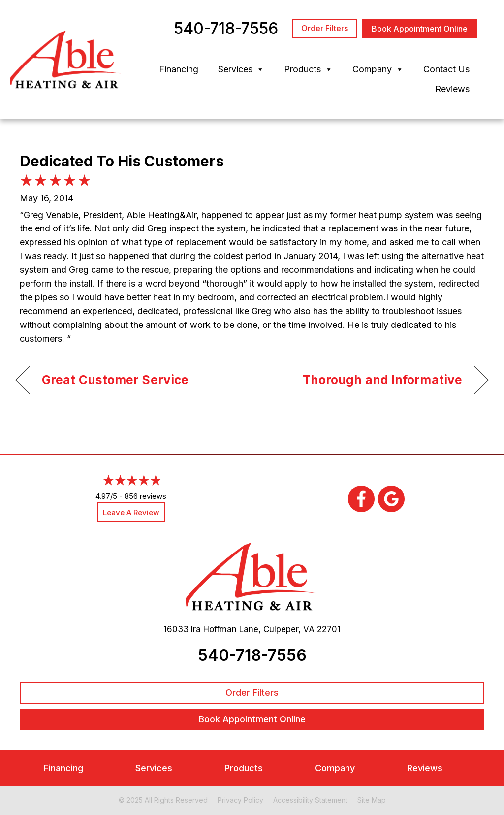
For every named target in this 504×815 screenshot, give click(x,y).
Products (308, 69)
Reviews (452, 89)
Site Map (372, 800)
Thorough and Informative (382, 380)
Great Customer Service (115, 380)
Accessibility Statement (310, 800)
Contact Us (446, 69)
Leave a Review (131, 512)
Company (378, 69)
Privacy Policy (240, 800)
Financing (179, 69)
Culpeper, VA (289, 629)
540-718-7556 (252, 655)
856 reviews (145, 496)
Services (241, 69)
